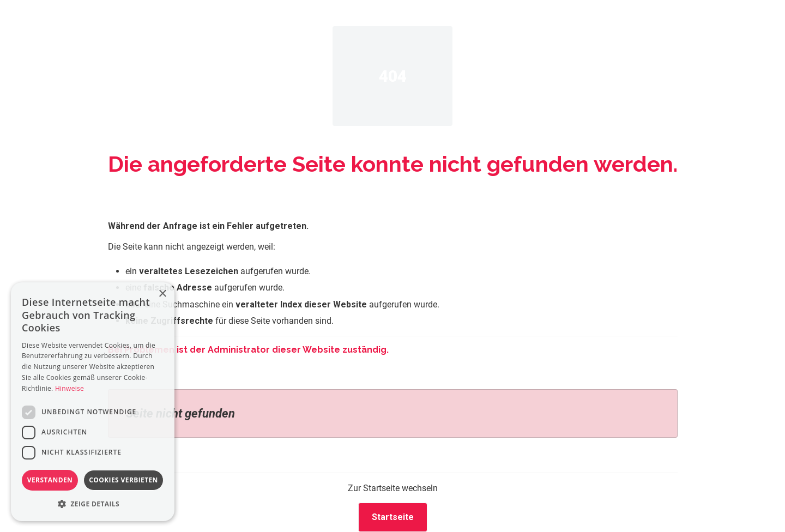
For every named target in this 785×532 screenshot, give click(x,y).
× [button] (162, 294)
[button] (93, 504)
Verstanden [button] (50, 480)
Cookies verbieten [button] (123, 480)
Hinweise (70, 388)
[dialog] (93, 402)
